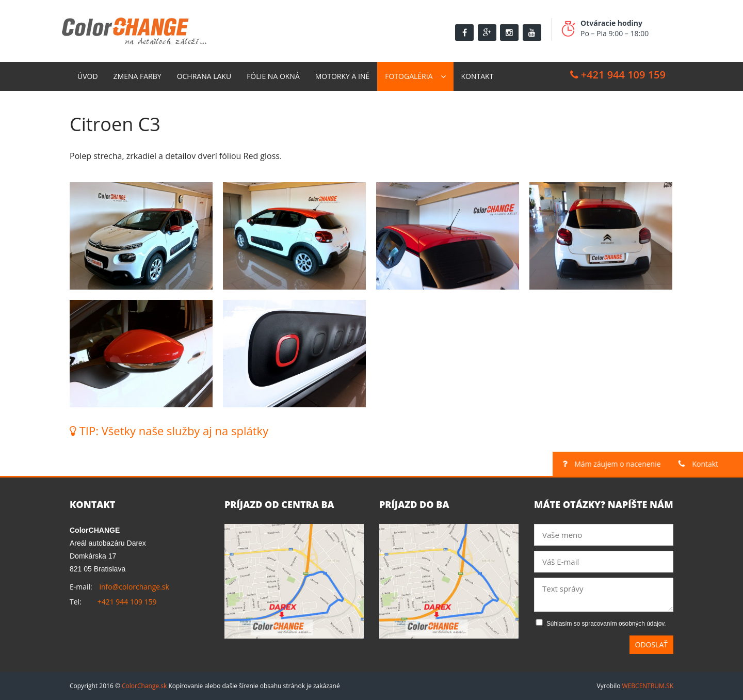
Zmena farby (138, 76)
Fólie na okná (273, 76)
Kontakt (478, 76)
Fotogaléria (409, 76)
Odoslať (652, 645)
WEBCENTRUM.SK (648, 686)
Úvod (88, 76)
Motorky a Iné (342, 76)
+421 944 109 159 (618, 75)
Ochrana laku (204, 76)
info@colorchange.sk (134, 587)
